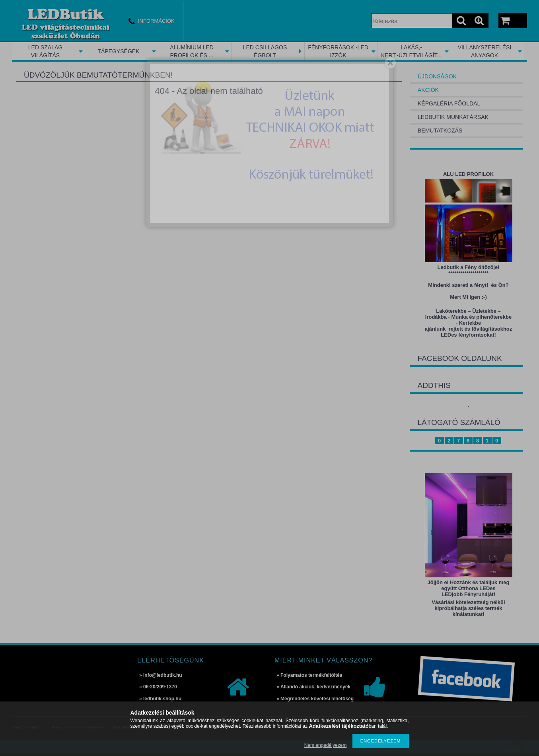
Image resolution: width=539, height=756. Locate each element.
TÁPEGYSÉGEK (118, 51)
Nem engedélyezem (326, 745)
